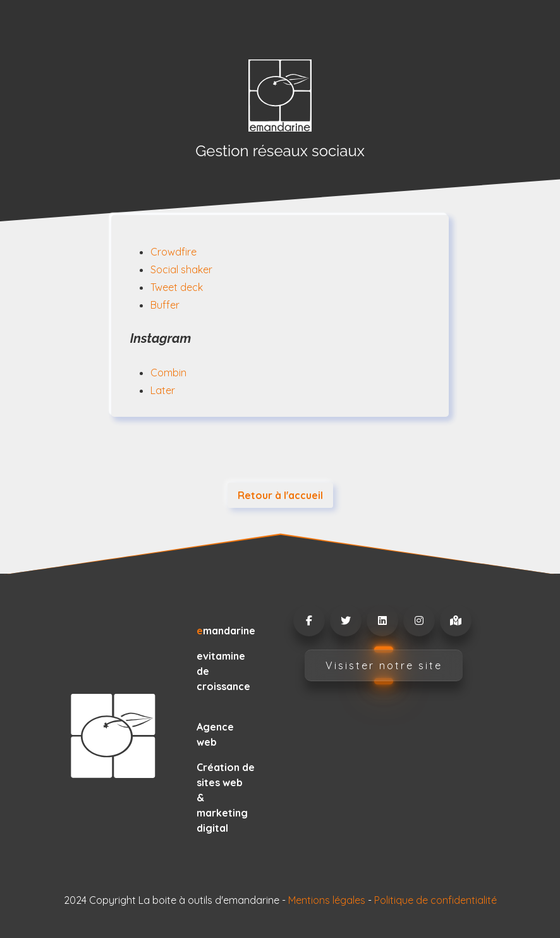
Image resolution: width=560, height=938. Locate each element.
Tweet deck (177, 287)
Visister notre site (384, 665)
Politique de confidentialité (435, 900)
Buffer (165, 305)
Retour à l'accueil (280, 495)
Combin (168, 373)
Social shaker (181, 269)
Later (163, 390)
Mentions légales (327, 900)
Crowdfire (173, 252)
